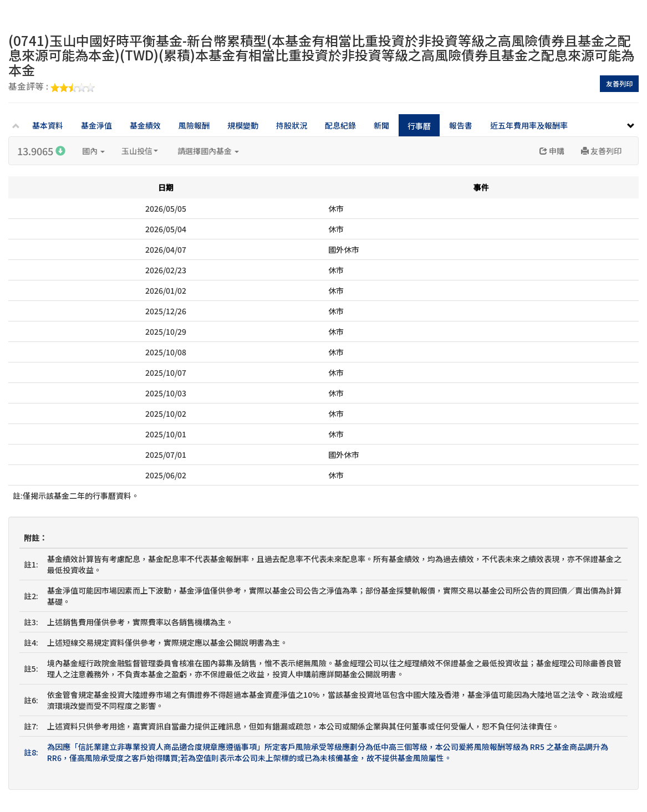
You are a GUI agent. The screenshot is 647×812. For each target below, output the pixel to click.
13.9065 (41, 151)
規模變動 (243, 125)
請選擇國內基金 (208, 151)
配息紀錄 (340, 125)
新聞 (381, 125)
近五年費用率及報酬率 (529, 125)
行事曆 (419, 126)
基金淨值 (96, 125)
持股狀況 (292, 125)
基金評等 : (52, 87)
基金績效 (145, 125)
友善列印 (619, 83)
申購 (552, 151)
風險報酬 (194, 125)
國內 (93, 151)
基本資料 (48, 125)
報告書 (461, 125)
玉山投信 (140, 151)
